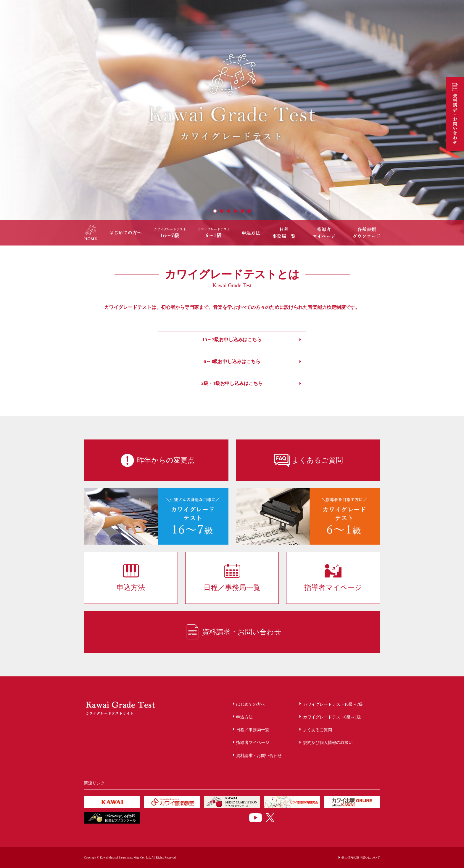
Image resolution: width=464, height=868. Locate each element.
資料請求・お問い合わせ (259, 755)
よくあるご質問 (318, 730)
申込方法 (244, 717)
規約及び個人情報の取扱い (328, 742)
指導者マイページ (253, 742)
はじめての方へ (251, 704)
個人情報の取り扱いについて (361, 857)
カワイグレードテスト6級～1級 (332, 717)
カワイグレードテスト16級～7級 (333, 704)
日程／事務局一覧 (253, 730)
